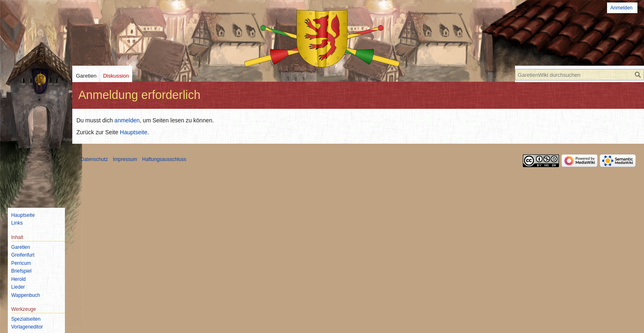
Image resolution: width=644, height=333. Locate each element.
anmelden (127, 120)
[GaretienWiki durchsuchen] (580, 75)
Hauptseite (134, 132)
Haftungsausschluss (164, 159)
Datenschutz (94, 159)
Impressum (125, 159)
